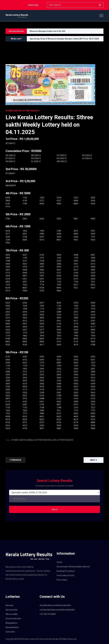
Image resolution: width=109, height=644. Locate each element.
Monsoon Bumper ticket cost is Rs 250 (47, 31)
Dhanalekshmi (12, 627)
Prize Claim (62, 580)
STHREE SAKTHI (19, 440)
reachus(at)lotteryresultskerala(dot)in (54, 610)
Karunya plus (12, 610)
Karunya (9, 605)
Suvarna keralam (13, 619)
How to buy (33, 5)
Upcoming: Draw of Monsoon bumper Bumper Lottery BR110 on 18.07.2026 (64, 39)
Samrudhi (10, 632)
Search (55, 509)
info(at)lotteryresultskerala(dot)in (54, 605)
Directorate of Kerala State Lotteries (73, 567)
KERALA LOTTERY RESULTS (39, 440)
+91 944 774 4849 (48, 614)
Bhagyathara (11, 623)
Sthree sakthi (12, 614)
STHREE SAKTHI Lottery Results (22, 111)
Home (59, 562)
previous (15, 460)
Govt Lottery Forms (65, 575)
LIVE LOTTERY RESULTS (63, 440)
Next (94, 460)
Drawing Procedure (66, 571)
